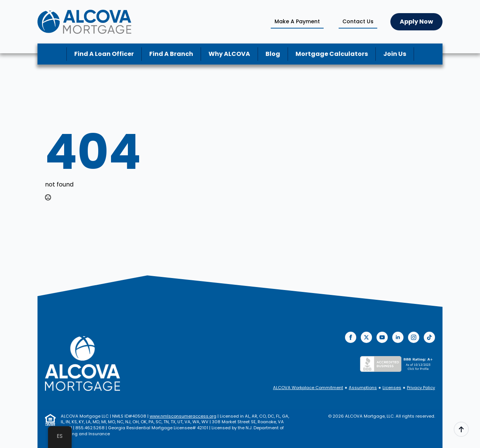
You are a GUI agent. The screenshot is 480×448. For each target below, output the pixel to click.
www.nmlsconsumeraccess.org (183, 416)
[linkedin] (398, 337)
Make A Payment (297, 21)
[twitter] (366, 337)
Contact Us (358, 21)
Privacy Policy (421, 388)
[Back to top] (461, 429)
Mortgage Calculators (332, 54)
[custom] (429, 337)
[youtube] (382, 337)
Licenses (392, 388)
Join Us (395, 54)
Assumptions (363, 388)
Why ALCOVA (229, 54)
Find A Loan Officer (104, 54)
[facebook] (351, 337)
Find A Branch (171, 54)
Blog (273, 54)
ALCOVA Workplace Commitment (308, 388)
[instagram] (414, 337)
